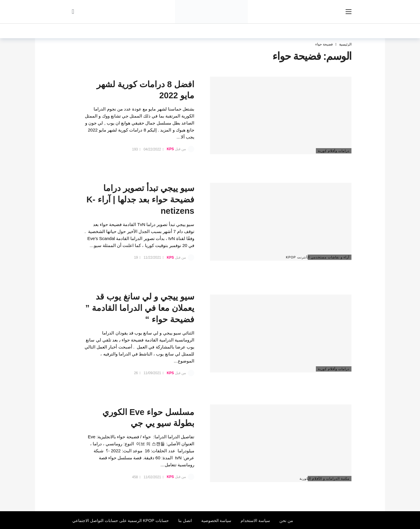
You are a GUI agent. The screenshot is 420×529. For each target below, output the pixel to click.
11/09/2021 (154, 373)
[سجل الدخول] (73, 12)
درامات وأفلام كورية (334, 151)
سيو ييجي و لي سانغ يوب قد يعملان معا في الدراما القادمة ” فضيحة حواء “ (140, 308)
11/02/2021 (154, 477)
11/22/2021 (154, 258)
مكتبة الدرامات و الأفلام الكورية (329, 479)
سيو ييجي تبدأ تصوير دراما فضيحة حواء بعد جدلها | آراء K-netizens (140, 199)
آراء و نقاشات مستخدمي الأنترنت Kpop (329, 257)
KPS (170, 149)
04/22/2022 (154, 149)
